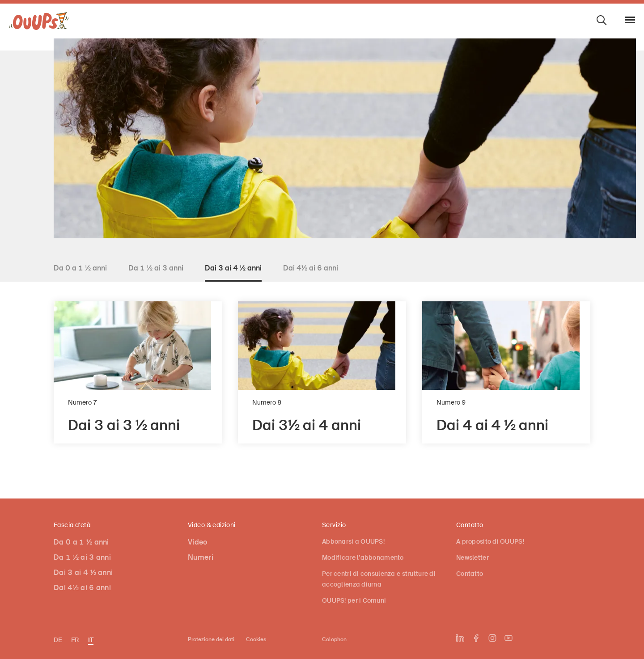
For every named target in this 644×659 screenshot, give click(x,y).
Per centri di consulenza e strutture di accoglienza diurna (379, 579)
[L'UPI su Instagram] (492, 638)
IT (91, 640)
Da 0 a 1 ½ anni (81, 542)
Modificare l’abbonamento (363, 558)
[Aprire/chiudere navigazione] (630, 20)
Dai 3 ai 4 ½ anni (83, 572)
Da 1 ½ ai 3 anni (82, 557)
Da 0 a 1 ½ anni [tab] (80, 268)
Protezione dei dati (211, 639)
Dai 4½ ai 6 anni (82, 588)
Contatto (470, 574)
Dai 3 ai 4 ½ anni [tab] (233, 268)
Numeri (201, 557)
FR (75, 640)
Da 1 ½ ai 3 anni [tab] (156, 268)
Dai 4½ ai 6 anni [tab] (311, 268)
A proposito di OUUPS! (490, 541)
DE (58, 640)
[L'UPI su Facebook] (476, 638)
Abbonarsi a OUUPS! (353, 541)
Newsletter (472, 558)
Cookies (256, 639)
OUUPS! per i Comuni (354, 600)
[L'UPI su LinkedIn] (460, 638)
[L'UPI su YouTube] (508, 638)
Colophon (334, 639)
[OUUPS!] (39, 23)
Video (198, 542)
